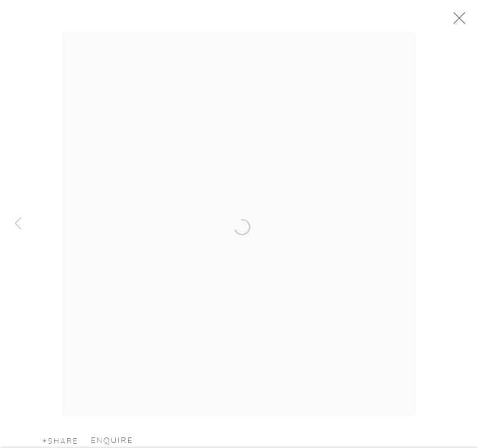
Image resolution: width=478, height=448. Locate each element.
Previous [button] (18, 224)
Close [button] (456, 22)
